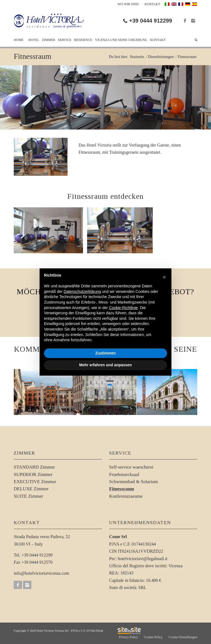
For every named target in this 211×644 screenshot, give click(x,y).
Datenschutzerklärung (82, 291)
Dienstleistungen (161, 57)
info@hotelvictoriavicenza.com (41, 573)
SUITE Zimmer (28, 496)
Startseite (137, 57)
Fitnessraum (33, 56)
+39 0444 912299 (151, 21)
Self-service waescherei (131, 467)
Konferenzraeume (126, 496)
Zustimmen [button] (106, 353)
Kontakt (152, 4)
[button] (164, 277)
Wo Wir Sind (128, 4)
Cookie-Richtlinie (123, 308)
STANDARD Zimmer (34, 467)
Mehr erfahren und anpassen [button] (105, 365)
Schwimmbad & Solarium (134, 482)
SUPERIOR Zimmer (33, 474)
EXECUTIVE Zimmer (35, 482)
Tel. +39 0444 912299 (33, 555)
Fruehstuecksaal (124, 474)
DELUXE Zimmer (31, 489)
